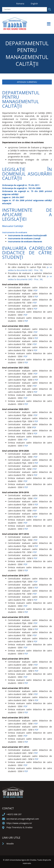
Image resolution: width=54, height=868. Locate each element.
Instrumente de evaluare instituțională (27, 235)
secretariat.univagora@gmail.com (23, 819)
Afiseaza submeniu (27, 82)
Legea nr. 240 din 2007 (13, 197)
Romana (21, 4)
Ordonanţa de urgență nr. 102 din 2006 (21, 188)
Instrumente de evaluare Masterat (25, 241)
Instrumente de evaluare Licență (24, 238)
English (34, 4)
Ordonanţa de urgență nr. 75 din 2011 (21, 185)
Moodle (10, 844)
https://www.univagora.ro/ (19, 823)
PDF (36, 290)
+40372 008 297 (14, 814)
